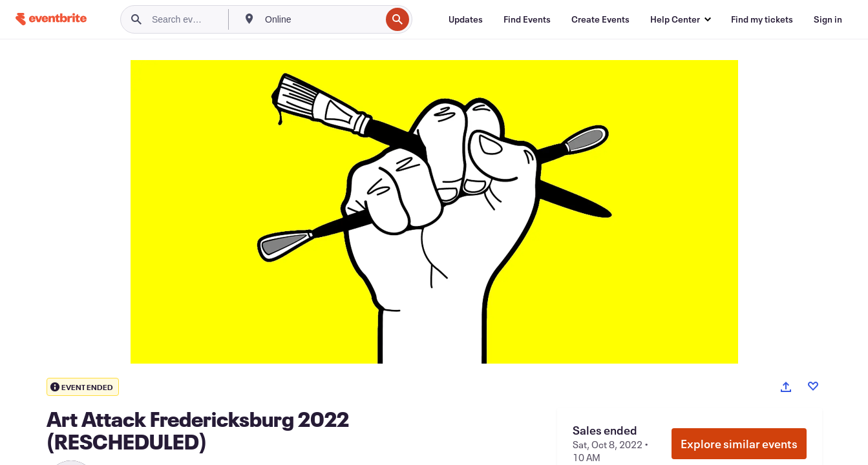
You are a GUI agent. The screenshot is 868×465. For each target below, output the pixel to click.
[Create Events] (600, 19)
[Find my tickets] (762, 19)
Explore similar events (739, 444)
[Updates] (466, 19)
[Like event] (813, 386)
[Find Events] (527, 19)
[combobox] (322, 19)
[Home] (51, 19)
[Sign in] (828, 19)
